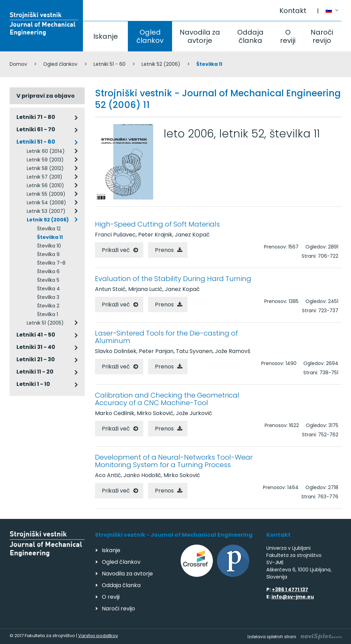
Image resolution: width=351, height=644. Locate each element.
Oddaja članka (250, 36)
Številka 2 (48, 306)
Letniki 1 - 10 (33, 384)
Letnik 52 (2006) (161, 64)
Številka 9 (48, 254)
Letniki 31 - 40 (36, 347)
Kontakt (293, 11)
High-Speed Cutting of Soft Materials (157, 224)
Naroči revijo (322, 36)
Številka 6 (48, 271)
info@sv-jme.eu (293, 597)
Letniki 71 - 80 (36, 117)
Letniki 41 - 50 (36, 335)
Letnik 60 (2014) (46, 151)
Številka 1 (47, 314)
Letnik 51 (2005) (45, 323)
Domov (18, 64)
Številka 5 (48, 280)
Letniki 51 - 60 (110, 64)
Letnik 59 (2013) (45, 160)
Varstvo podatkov (98, 636)
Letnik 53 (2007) (46, 211)
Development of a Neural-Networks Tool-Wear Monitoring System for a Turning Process (174, 461)
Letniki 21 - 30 (36, 359)
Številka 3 (48, 297)
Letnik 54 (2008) (46, 203)
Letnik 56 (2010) (45, 185)
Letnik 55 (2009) (46, 194)
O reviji (288, 36)
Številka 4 (49, 289)
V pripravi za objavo (46, 96)
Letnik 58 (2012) (45, 168)
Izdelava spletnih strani (295, 637)
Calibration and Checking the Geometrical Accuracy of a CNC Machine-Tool (167, 399)
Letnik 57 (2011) (45, 177)
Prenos (164, 250)
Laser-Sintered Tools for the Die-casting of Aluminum (166, 337)
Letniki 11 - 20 (35, 372)
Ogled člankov (150, 36)
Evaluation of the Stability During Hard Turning (173, 279)
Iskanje (106, 36)
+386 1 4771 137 (290, 590)
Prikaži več (116, 250)
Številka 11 (50, 237)
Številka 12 (49, 229)
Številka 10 (49, 246)
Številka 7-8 (51, 263)
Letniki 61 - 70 (36, 129)
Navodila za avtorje (200, 36)
